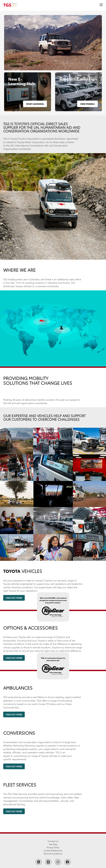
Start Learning (35, 104)
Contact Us (53, 841)
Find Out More (14, 598)
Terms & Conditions (53, 853)
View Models (87, 104)
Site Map (53, 844)
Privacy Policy (53, 847)
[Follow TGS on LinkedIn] (39, 862)
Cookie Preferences (53, 850)
